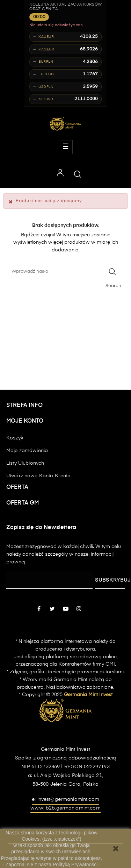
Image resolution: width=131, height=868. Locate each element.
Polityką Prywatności (76, 864)
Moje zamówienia (27, 451)
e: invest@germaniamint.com (65, 799)
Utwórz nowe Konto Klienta (39, 476)
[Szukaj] (50, 272)
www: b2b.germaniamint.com (65, 808)
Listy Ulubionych (25, 463)
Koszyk (15, 438)
